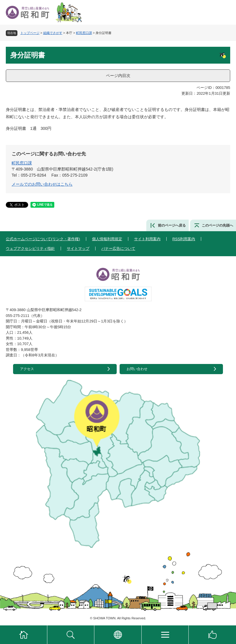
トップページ (30, 33)
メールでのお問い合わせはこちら (42, 184)
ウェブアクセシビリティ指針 (30, 249)
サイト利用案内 (147, 239)
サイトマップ (78, 249)
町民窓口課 (84, 33)
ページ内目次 (118, 76)
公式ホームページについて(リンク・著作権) (43, 239)
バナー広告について (118, 249)
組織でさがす (53, 33)
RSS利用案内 (184, 239)
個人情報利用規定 (107, 239)
